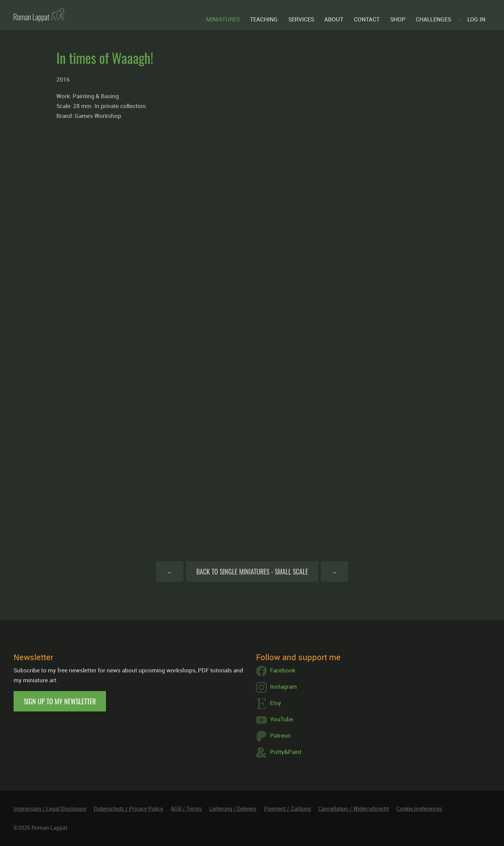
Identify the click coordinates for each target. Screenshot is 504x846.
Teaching (264, 19)
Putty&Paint (279, 753)
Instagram (276, 687)
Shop (398, 19)
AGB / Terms (186, 809)
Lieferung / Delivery (233, 809)
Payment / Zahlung (287, 809)
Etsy (269, 704)
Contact (367, 19)
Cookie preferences (419, 809)
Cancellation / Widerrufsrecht (354, 809)
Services (301, 19)
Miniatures (223, 19)
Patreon (273, 736)
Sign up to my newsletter (60, 701)
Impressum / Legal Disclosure (50, 809)
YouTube (275, 720)
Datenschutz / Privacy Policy (128, 809)
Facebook (276, 671)
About (334, 19)
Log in (476, 19)
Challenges (433, 19)
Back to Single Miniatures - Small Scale (252, 571)
